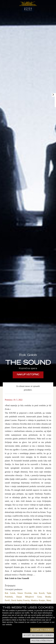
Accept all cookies (42, 630)
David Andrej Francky (20, 600)
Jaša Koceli (39, 593)
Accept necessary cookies (38, 635)
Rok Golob (10, 593)
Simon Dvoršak (24, 593)
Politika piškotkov (42, 641)
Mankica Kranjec (38, 600)
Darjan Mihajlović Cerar (29, 597)
